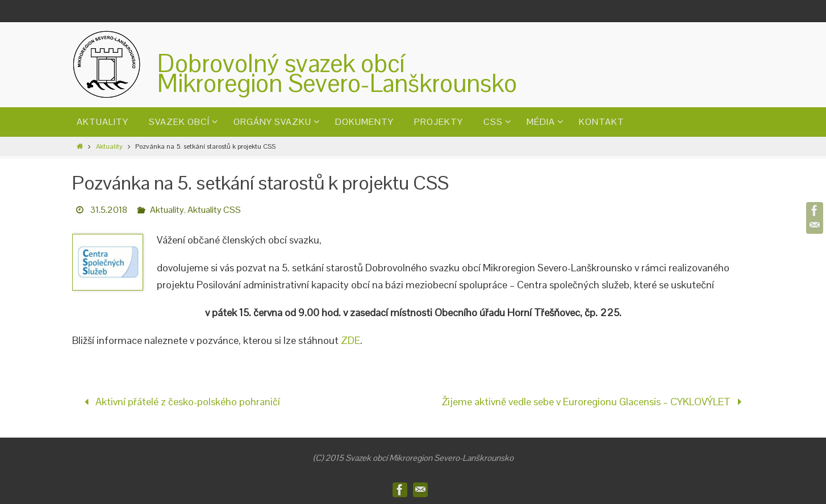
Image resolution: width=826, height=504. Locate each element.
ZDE (351, 340)
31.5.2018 (109, 210)
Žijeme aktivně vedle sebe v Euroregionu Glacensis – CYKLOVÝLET (595, 402)
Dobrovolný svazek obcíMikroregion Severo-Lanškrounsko (337, 73)
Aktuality (109, 146)
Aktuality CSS (214, 210)
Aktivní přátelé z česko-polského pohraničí (180, 402)
